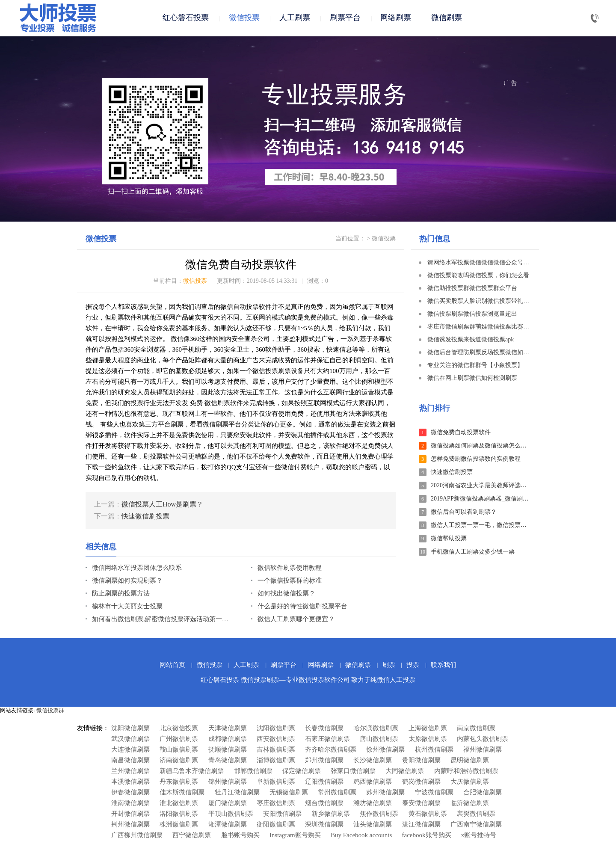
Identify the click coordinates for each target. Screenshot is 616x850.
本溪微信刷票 (130, 782)
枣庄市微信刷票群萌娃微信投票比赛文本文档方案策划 (499, 327)
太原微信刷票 (428, 740)
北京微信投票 (179, 729)
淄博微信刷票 (276, 761)
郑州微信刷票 (324, 761)
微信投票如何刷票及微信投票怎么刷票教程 (488, 446)
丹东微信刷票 (179, 782)
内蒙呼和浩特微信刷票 (466, 772)
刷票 (389, 666)
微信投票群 (50, 711)
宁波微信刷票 (434, 793)
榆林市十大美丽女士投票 (127, 607)
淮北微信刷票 (179, 804)
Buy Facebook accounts (361, 836)
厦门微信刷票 (228, 804)
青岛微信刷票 (228, 761)
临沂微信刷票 (470, 804)
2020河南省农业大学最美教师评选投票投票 (488, 486)
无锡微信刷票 (289, 793)
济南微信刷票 (179, 761)
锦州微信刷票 (228, 782)
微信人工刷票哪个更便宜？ (296, 620)
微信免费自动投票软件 (461, 433)
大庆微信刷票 (470, 782)
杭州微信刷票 (434, 750)
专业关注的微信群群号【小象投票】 (475, 366)
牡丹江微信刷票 (237, 793)
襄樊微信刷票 (476, 814)
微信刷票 (447, 18)
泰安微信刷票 (421, 804)
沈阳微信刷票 (130, 729)
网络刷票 (396, 18)
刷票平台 (345, 18)
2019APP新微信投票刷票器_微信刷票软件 (486, 499)
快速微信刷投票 (145, 517)
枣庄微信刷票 (276, 804)
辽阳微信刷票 (324, 782)
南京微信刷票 (476, 729)
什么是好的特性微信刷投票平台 (302, 607)
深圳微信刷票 (324, 825)
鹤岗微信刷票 (421, 782)
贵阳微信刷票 (421, 761)
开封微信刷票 (130, 814)
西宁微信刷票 (192, 836)
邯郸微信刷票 (253, 772)
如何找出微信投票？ (286, 594)
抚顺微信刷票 (228, 750)
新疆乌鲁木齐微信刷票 (192, 772)
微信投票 (244, 18)
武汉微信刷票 (130, 740)
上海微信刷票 (428, 729)
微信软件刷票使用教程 (290, 569)
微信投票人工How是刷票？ (162, 505)
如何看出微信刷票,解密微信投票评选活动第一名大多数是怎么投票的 (189, 620)
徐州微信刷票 (385, 750)
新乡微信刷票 (331, 814)
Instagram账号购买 (295, 836)
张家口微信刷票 (353, 772)
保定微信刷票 (302, 772)
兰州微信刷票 (130, 772)
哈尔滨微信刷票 (376, 729)
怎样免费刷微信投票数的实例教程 (476, 460)
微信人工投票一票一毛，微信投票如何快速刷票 (494, 526)
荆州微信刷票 (130, 825)
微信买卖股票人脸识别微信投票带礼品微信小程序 (493, 302)
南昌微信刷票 (130, 761)
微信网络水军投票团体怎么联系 (137, 569)
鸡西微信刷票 (373, 782)
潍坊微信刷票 (373, 804)
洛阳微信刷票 (179, 814)
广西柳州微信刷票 (137, 836)
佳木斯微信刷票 (182, 793)
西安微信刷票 (276, 740)
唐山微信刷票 (379, 740)
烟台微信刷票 (324, 804)
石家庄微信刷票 (327, 740)
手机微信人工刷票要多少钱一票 (473, 552)
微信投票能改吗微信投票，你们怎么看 (478, 276)
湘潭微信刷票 (228, 825)
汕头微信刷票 (373, 825)
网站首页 (172, 666)
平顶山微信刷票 (231, 814)
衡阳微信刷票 (276, 825)
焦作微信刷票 (379, 814)
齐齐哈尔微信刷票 (331, 750)
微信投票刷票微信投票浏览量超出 (472, 315)
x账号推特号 (479, 836)
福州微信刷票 (483, 750)
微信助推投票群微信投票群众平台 (472, 289)
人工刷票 (295, 18)
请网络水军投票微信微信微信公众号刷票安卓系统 (493, 263)
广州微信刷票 (179, 740)
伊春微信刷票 (130, 793)
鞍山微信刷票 (179, 750)
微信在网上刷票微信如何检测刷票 (472, 379)
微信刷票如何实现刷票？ (127, 581)
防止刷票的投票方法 (121, 594)
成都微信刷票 (228, 740)
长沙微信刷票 (373, 761)
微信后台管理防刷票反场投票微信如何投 (481, 353)
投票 (413, 666)
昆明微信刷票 (470, 761)
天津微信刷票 (228, 729)
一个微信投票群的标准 (290, 581)
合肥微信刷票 (483, 793)
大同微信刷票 (405, 772)
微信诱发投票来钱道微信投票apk (471, 340)
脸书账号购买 (240, 836)
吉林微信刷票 (276, 750)
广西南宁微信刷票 (476, 825)
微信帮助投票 (449, 539)
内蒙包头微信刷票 (483, 740)
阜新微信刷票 (276, 782)
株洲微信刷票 (179, 825)
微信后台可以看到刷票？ (464, 513)
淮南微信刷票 (130, 804)
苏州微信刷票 (385, 793)
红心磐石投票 (186, 18)
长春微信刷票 (324, 729)
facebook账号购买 (427, 836)
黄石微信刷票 (428, 814)
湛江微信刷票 (421, 825)
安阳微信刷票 (282, 814)
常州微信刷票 (337, 793)
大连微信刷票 (130, 750)
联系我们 (444, 666)
